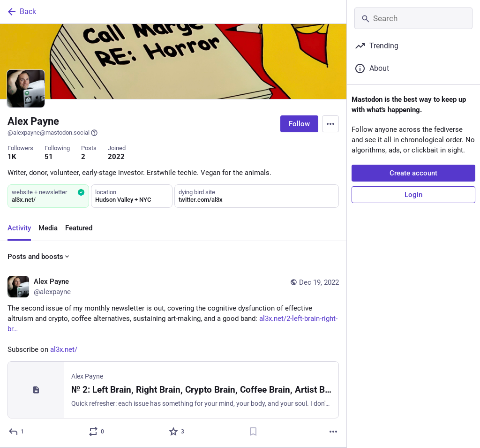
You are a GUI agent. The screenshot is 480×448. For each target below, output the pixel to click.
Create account (413, 173)
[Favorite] (177, 432)
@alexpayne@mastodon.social (53, 133)
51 (49, 157)
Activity (19, 228)
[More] (333, 432)
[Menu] (330, 124)
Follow (299, 124)
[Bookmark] (253, 432)
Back (21, 12)
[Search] (413, 18)
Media (48, 228)
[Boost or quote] (97, 432)
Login (413, 195)
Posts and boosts (39, 257)
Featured (79, 228)
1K (12, 157)
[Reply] (17, 432)
